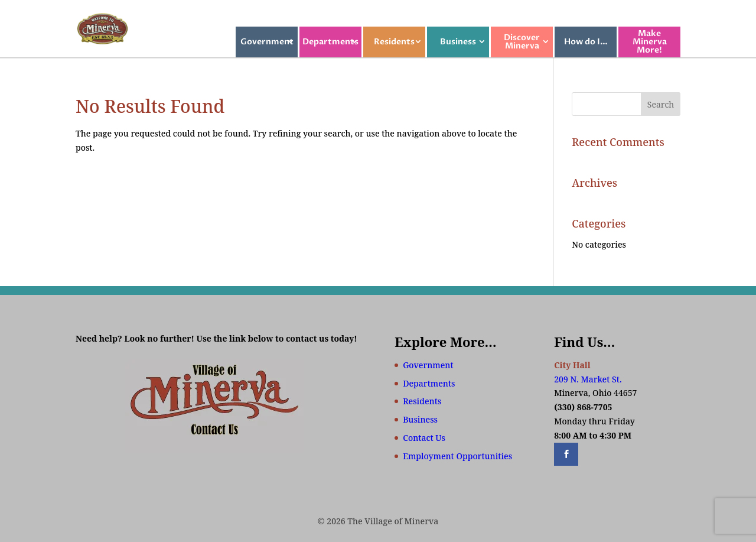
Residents (394, 42)
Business (458, 42)
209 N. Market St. (588, 379)
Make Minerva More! (650, 42)
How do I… (586, 42)
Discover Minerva (522, 42)
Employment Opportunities (457, 456)
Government (267, 42)
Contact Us (424, 438)
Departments (330, 42)
